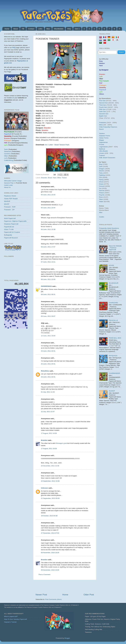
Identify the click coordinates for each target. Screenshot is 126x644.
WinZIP (7, 204)
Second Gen (104, 103)
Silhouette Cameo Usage (13, 181)
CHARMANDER (114, 373)
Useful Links (8, 185)
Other (59, 178)
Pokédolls (103, 123)
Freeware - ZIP (9, 210)
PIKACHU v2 (113, 320)
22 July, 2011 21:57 (48, 412)
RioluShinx (45, 371)
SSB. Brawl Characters (107, 158)
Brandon (44, 178)
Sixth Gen (103, 112)
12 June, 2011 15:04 (48, 336)
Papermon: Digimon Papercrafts (15, 221)
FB (23, 29)
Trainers (102, 155)
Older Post (89, 595)
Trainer (64, 178)
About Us (7, 187)
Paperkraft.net (9, 227)
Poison (102, 193)
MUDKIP (112, 391)
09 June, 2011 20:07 (48, 316)
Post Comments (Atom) (53, 599)
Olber (6, 156)
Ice (100, 188)
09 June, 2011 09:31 (48, 294)
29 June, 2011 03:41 (48, 377)
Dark (101, 166)
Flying (101, 180)
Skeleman (8, 151)
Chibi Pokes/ (104, 127)
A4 (46, 145)
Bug (101, 164)
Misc (48, 29)
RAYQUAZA (113, 356)
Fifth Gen (102, 109)
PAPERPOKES (46, 286)
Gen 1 (77, 29)
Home (7, 29)
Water (101, 202)
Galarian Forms (105, 136)
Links (40, 29)
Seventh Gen (104, 114)
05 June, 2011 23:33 (48, 195)
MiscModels (59, 29)
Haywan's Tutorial (10, 622)
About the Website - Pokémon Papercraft (115, 248)
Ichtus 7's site (9, 229)
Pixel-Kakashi (104, 81)
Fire (101, 177)
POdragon (103, 85)
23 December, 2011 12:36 (50, 466)
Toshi (6, 149)
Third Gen (103, 105)
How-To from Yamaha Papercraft (15, 619)
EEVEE (111, 265)
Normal (102, 190)
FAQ (69, 29)
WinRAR (7, 201)
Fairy (101, 173)
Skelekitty (103, 87)
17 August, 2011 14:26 (49, 433)
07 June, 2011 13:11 (48, 262)
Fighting (102, 175)
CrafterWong (9, 160)
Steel (101, 199)
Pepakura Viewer (10, 196)
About (16, 29)
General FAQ (9, 183)
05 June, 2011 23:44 (48, 208)
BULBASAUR (114, 283)
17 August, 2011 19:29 (49, 449)
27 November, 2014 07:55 (50, 533)
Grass (101, 184)
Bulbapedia (8, 235)
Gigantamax (103, 142)
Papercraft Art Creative (12, 232)
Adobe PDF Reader (11, 199)
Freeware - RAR (10, 207)
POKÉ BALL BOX (115, 338)
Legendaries (103, 147)
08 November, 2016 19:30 (50, 553)
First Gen (102, 101)
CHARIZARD (113, 303)
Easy (101, 61)
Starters (102, 133)
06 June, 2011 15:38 (48, 229)
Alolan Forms (104, 138)
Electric (102, 171)
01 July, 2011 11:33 (48, 392)
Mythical (102, 149)
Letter (51, 145)
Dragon (102, 169)
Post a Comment (45, 575)
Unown (102, 153)
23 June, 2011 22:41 (48, 351)
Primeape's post (61, 443)
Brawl (50, 178)
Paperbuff (103, 90)
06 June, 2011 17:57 (48, 247)
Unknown (45, 488)
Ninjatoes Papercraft (11, 224)
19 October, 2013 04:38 (49, 516)
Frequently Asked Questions (109, 228)
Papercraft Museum (11, 238)
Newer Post (41, 595)
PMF (101, 83)
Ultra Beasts (103, 151)
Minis (101, 125)
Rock (101, 197)
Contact (31, 29)
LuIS (6, 158)
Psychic (102, 195)
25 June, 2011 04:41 (48, 364)
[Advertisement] (65, 587)
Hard (55, 178)
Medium (102, 63)
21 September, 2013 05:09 (50, 498)
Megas (102, 140)
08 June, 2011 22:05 (48, 279)
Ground (102, 186)
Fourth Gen (103, 107)
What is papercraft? (11, 616)
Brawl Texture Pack (62, 145)
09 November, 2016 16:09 (50, 570)
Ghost (101, 182)
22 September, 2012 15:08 (50, 481)
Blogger (67, 638)
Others (102, 94)
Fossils (102, 145)
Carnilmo (7, 154)
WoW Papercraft (10, 218)
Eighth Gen (103, 116)
